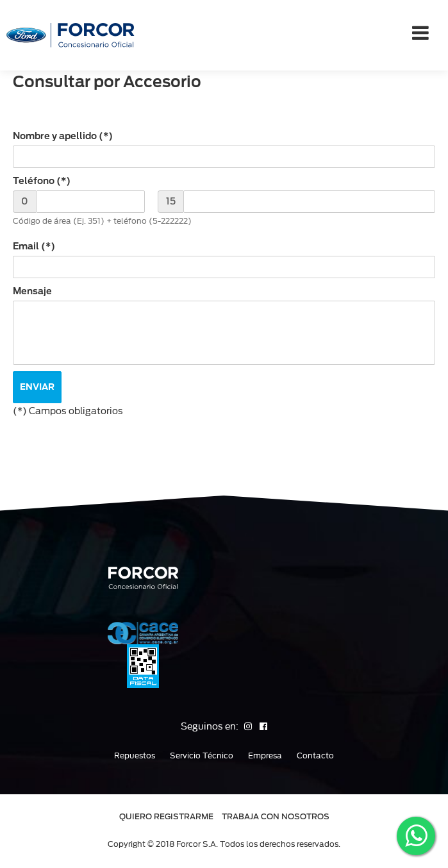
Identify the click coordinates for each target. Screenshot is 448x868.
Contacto (315, 756)
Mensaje (32, 291)
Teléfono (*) (42, 181)
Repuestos (135, 756)
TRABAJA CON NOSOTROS (276, 816)
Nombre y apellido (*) (63, 136)
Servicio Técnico (202, 756)
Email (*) (34, 246)
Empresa (265, 756)
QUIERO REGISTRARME (166, 816)
